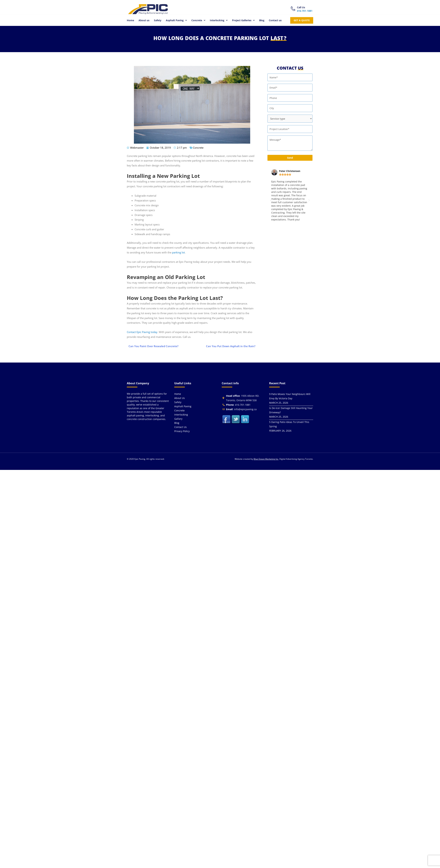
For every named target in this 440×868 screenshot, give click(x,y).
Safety (158, 20)
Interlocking (219, 20)
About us (144, 20)
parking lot (178, 252)
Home (130, 20)
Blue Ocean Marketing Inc (266, 459)
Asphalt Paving (176, 20)
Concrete (198, 20)
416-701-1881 (305, 11)
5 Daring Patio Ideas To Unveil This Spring (289, 424)
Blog (262, 20)
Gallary (178, 419)
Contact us (275, 20)
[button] (176, 20)
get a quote (302, 20)
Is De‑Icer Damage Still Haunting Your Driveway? (291, 410)
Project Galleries (243, 20)
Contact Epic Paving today (142, 332)
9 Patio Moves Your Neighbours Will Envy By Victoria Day (290, 396)
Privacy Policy (182, 431)
